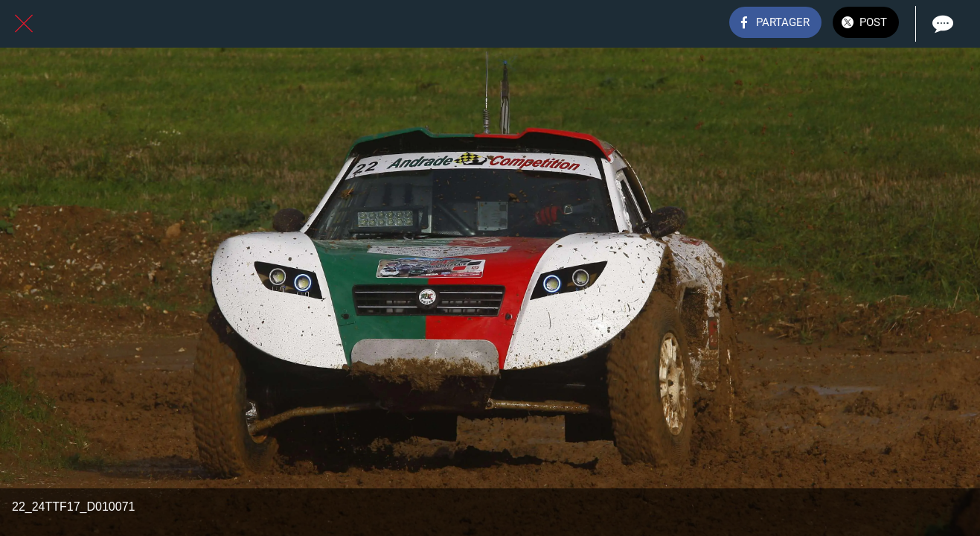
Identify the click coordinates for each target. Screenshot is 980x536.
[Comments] (941, 24)
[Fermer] (24, 24)
